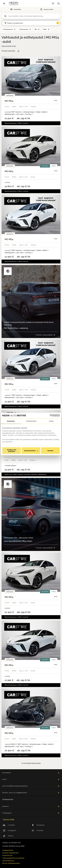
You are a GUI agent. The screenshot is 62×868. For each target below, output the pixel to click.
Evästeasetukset (31, 451)
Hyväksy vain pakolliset (12, 451)
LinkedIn (11, 825)
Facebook (40, 825)
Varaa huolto (47, 9)
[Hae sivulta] (59, 3)
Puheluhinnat (7, 855)
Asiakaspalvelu (8, 799)
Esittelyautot (8, 29)
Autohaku (15, 9)
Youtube (40, 830)
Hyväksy (50, 451)
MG (36, 29)
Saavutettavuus (8, 861)
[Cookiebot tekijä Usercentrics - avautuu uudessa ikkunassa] (51, 416)
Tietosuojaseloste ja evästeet (13, 858)
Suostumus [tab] (11, 421)
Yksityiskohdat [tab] (31, 421)
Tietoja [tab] (51, 421)
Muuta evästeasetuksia (11, 863)
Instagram (12, 830)
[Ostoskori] (53, 4)
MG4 (45, 29)
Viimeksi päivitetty (8, 51)
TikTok (10, 836)
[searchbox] (33, 16)
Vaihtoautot (24, 29)
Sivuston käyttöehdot (10, 853)
